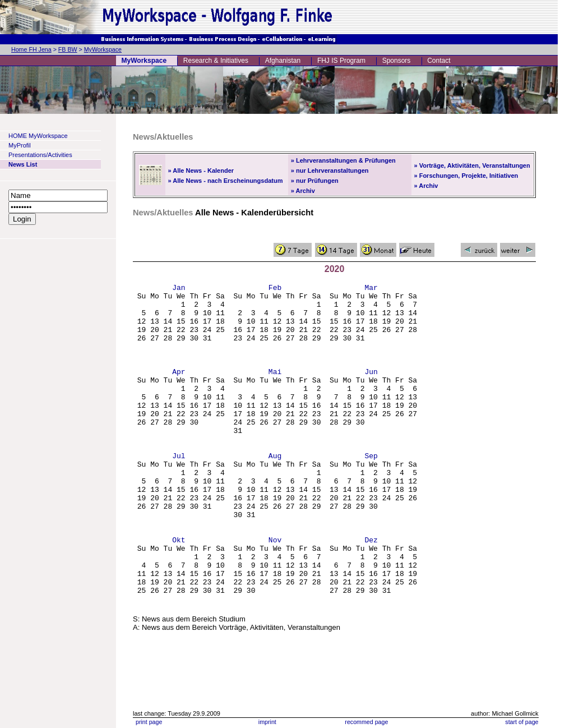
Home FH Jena (31, 49)
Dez (371, 592)
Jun (371, 390)
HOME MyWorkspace (38, 136)
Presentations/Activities (40, 155)
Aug (275, 491)
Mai (275, 390)
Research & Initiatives (216, 61)
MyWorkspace (103, 49)
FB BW (68, 49)
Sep (371, 491)
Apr (179, 390)
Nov (275, 592)
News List (23, 164)
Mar (371, 289)
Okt (179, 592)
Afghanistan (283, 61)
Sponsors (397, 61)
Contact (439, 61)
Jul (179, 491)
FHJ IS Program (341, 61)
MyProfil (20, 145)
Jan (179, 289)
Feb (275, 289)
